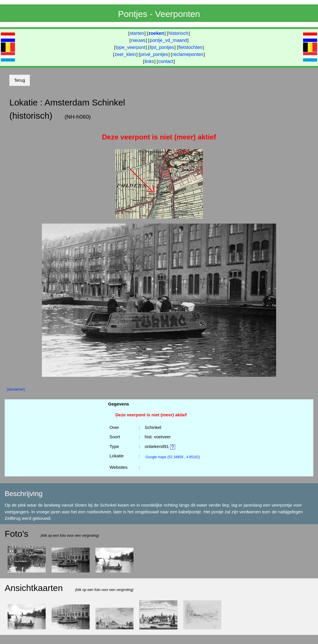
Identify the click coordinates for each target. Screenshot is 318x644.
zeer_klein (125, 54)
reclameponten (188, 54)
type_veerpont (130, 47)
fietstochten (190, 47)
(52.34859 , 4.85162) (173, 457)
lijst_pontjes (162, 47)
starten (137, 33)
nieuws (138, 40)
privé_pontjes (154, 54)
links (149, 61)
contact (166, 61)
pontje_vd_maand (169, 40)
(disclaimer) (16, 389)
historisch (178, 33)
